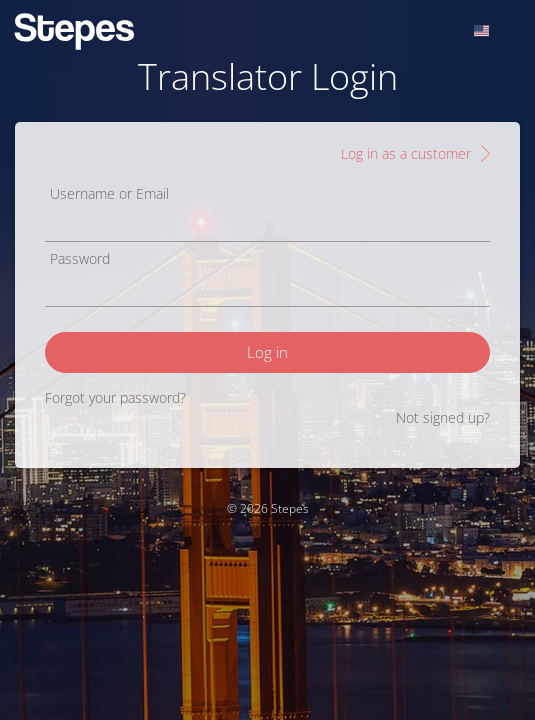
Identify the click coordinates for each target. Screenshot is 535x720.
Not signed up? (443, 417)
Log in (267, 352)
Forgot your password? (115, 397)
